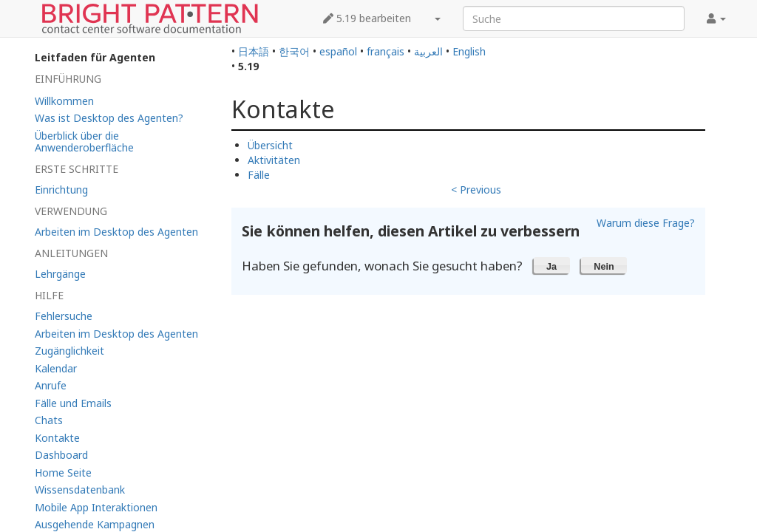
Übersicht (270, 145)
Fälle (259, 175)
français (386, 51)
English (469, 51)
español (338, 51)
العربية (428, 51)
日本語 (254, 51)
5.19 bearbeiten (367, 18)
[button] (552, 265)
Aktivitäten (274, 160)
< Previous (476, 190)
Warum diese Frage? (646, 223)
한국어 (294, 51)
